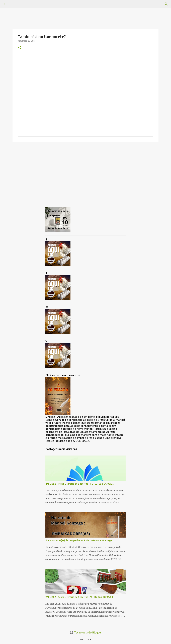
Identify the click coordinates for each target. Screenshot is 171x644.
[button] (20, 48)
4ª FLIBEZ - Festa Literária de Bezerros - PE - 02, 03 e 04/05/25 (80, 484)
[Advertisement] (85, 170)
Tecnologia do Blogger (86, 632)
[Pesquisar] (14, 4)
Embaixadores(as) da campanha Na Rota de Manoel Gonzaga (79, 540)
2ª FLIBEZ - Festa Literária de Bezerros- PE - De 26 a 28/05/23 (79, 597)
